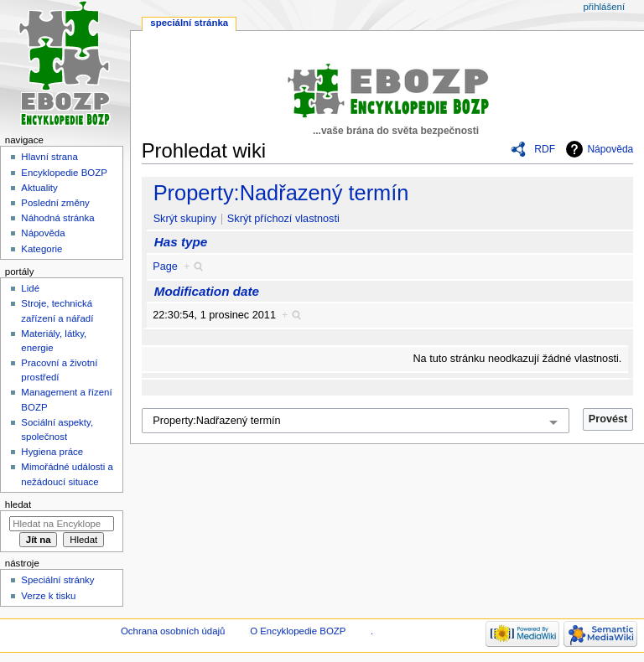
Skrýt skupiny (185, 219)
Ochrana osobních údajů (173, 631)
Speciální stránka (189, 23)
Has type (181, 242)
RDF (545, 149)
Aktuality (39, 188)
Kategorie (42, 249)
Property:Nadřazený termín (281, 193)
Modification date (207, 291)
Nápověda (610, 149)
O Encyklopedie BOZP (298, 631)
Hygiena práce (52, 452)
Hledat (18, 504)
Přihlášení (604, 7)
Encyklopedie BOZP (64, 173)
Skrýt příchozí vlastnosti (283, 219)
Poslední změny (55, 203)
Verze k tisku (48, 596)
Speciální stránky (57, 580)
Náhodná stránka (57, 218)
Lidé (30, 288)
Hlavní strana (49, 157)
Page (165, 266)
